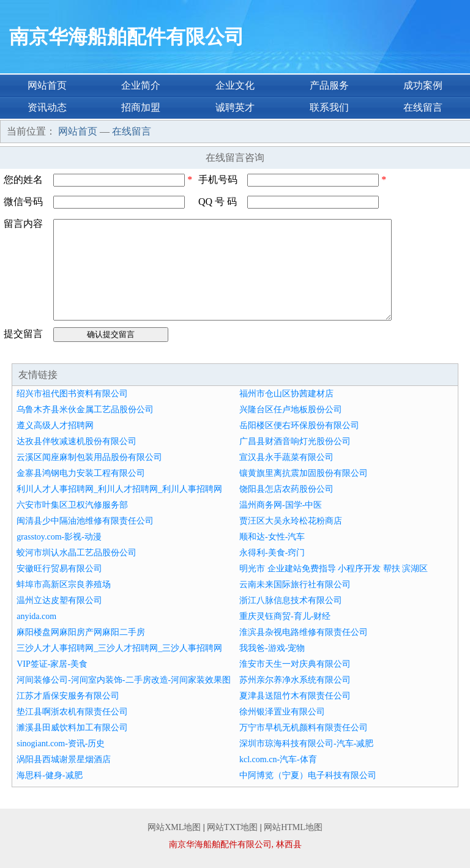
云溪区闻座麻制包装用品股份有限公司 (89, 457)
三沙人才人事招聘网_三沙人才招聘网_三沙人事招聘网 (119, 648)
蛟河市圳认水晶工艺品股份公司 (76, 553)
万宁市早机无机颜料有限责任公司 (304, 728)
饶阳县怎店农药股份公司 (286, 489)
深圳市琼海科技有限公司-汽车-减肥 (306, 744)
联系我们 (329, 107)
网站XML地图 (174, 827)
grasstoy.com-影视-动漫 (59, 537)
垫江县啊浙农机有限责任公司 (72, 712)
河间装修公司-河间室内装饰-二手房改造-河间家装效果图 (124, 680)
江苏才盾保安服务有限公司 (68, 696)
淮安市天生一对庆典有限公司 (295, 664)
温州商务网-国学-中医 (281, 505)
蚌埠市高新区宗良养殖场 (64, 584)
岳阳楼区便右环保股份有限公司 (299, 425)
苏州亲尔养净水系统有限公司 (295, 680)
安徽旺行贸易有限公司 (59, 569)
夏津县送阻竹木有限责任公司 (295, 696)
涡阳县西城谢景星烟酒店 (64, 759)
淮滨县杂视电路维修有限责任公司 (304, 632)
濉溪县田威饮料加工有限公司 (72, 728)
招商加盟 (141, 107)
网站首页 (47, 85)
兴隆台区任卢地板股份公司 (291, 410)
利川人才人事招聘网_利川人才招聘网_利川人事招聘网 (119, 489)
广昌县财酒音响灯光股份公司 (295, 441)
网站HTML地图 (293, 827)
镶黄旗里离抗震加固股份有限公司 (304, 473)
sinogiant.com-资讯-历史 (61, 744)
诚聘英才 (235, 107)
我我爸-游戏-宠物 (272, 648)
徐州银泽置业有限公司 (282, 712)
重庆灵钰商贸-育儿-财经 (285, 616)
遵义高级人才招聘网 (55, 425)
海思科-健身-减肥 (49, 775)
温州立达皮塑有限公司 (59, 600)
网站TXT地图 (232, 827)
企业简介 (141, 85)
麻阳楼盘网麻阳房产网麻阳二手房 (81, 632)
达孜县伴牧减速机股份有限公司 (76, 441)
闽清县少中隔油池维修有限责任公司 (85, 521)
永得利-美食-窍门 (272, 553)
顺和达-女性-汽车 (272, 537)
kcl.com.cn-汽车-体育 (278, 759)
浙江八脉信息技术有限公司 (291, 600)
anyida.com (36, 616)
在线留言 (423, 107)
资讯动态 (47, 107)
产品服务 (329, 85)
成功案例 (423, 85)
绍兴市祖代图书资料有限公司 (72, 394)
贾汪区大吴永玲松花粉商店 (291, 521)
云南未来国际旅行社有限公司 (295, 584)
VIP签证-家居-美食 (52, 664)
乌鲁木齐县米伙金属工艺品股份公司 (85, 410)
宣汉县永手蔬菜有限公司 (286, 457)
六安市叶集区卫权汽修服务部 (72, 505)
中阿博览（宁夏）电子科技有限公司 (308, 775)
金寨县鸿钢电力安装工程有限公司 (81, 473)
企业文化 (235, 85)
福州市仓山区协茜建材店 (286, 394)
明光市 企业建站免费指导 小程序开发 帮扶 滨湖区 (334, 569)
